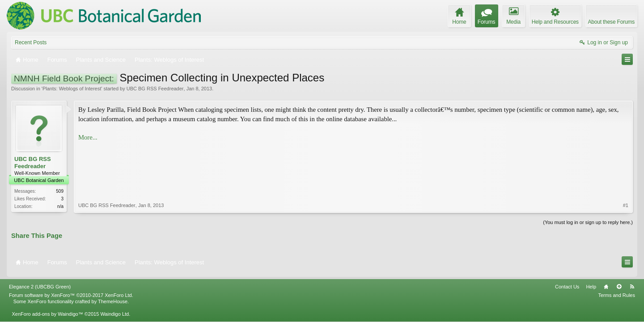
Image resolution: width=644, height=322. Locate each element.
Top (619, 283)
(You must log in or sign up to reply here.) (588, 221)
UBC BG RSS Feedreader (155, 89)
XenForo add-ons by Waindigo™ (47, 310)
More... (88, 137)
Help (591, 283)
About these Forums (611, 22)
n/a (60, 206)
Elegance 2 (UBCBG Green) (40, 283)
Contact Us (567, 283)
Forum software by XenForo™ (71, 291)
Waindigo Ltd (114, 310)
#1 (626, 158)
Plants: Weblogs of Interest (72, 89)
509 (60, 191)
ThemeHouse (113, 297)
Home (606, 283)
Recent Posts (31, 42)
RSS (632, 283)
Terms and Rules (616, 291)
